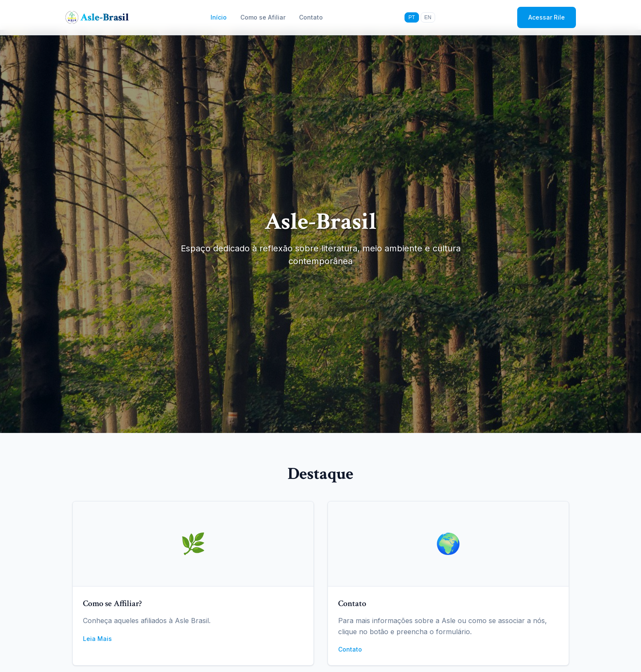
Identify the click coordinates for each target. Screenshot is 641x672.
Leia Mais (97, 639)
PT (412, 17)
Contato (311, 17)
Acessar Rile (547, 17)
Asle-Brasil (105, 17)
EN (428, 17)
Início (219, 17)
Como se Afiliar (263, 17)
